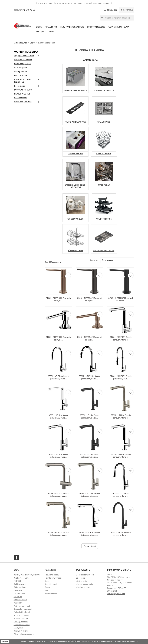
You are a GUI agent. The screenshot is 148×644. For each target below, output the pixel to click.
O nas (51, 32)
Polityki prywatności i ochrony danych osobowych (117, 641)
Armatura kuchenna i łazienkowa (23, 81)
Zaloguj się (80, 578)
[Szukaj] (117, 18)
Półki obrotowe (21, 98)
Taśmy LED (18, 628)
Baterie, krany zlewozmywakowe (27, 575)
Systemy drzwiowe (21, 615)
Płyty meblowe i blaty (119, 27)
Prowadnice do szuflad (66, 3)
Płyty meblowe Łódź (102, 3)
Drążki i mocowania (22, 578)
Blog (47, 590)
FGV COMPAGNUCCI (23, 90)
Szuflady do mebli (45, 3)
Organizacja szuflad (23, 102)
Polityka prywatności (53, 578)
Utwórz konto (81, 581)
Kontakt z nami (51, 584)
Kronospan (18, 590)
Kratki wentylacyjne (23, 64)
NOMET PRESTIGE (22, 94)
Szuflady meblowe (21, 618)
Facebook (17, 558)
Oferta (39, 27)
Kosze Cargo (20, 86)
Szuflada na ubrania (22, 625)
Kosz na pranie (21, 75)
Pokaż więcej (90, 546)
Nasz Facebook (51, 594)
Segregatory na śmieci (24, 56)
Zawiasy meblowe (21, 622)
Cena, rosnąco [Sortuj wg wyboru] (117, 260)
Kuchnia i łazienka (26, 52)
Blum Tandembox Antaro (72, 27)
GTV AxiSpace (20, 68)
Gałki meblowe (20, 584)
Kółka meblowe (20, 587)
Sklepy (47, 587)
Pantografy (18, 603)
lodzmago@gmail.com (116, 594)
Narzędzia (41, 32)
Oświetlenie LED (20, 600)
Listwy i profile (19, 594)
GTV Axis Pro (51, 27)
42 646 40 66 (29, 10)
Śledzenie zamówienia (85, 575)
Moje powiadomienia (84, 584)
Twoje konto (83, 570)
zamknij (5, 641)
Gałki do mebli (84, 3)
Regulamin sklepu (52, 575)
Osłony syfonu (20, 72)
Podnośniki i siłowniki (22, 612)
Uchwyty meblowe (96, 27)
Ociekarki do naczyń (23, 60)
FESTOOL (17, 581)
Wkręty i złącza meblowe (24, 634)
